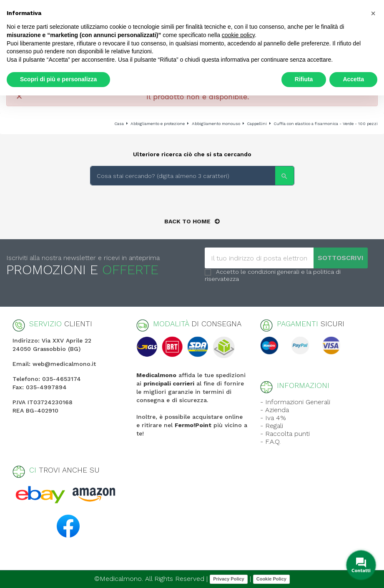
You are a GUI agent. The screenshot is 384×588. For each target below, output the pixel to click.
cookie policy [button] (238, 35)
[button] (373, 13)
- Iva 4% (273, 418)
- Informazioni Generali (295, 402)
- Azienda (275, 410)
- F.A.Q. (270, 442)
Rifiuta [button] (304, 79)
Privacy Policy (229, 579)
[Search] (192, 176)
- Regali (272, 426)
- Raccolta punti (285, 434)
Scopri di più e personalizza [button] (58, 79)
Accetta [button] (353, 79)
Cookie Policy (271, 579)
